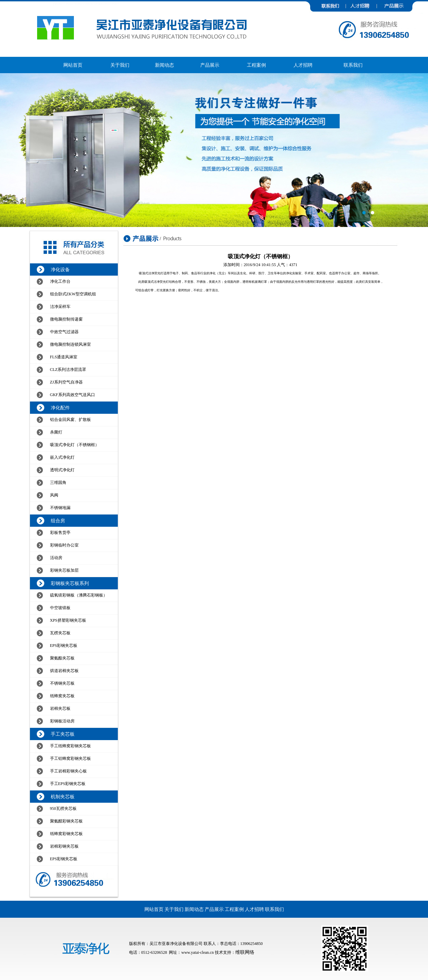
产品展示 (210, 65)
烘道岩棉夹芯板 (64, 671)
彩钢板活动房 (62, 721)
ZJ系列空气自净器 (66, 382)
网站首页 (73, 65)
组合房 (58, 521)
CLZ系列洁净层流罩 (68, 370)
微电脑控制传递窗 (66, 319)
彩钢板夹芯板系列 (70, 583)
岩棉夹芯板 (60, 708)
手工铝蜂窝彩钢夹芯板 (70, 758)
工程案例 (256, 65)
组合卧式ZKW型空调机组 (73, 294)
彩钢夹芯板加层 (64, 570)
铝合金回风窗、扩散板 (70, 420)
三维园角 (58, 483)
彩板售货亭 (60, 533)
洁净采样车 (60, 307)
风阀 (54, 495)
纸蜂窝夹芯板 (62, 696)
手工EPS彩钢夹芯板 (68, 784)
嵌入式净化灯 (62, 457)
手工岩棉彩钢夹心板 (68, 771)
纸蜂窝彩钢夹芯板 (66, 834)
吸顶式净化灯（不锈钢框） (75, 445)
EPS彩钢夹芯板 (64, 646)
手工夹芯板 (63, 734)
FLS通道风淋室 (64, 357)
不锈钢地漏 (60, 508)
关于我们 (120, 65)
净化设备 (60, 270)
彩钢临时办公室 (64, 545)
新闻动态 (164, 65)
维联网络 (245, 952)
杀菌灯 (56, 432)
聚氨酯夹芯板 (62, 658)
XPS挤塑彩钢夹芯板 (68, 620)
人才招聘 (303, 65)
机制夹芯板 (63, 797)
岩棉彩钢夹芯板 (64, 846)
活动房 (56, 558)
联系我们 (353, 65)
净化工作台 (60, 281)
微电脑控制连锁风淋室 (70, 344)
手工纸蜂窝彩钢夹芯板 (70, 746)
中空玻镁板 (60, 608)
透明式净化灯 (62, 470)
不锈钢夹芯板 (62, 683)
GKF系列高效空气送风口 (73, 395)
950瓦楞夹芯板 (63, 808)
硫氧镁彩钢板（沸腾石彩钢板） (79, 595)
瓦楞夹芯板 (60, 633)
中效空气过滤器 (64, 332)
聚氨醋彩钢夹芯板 (66, 821)
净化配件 (60, 408)
